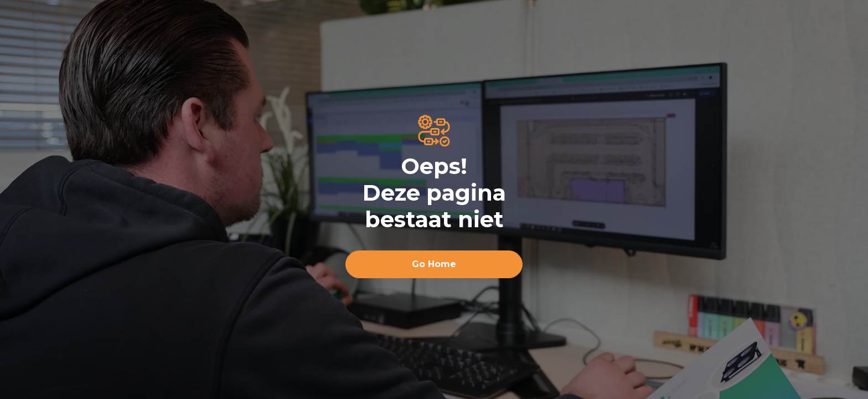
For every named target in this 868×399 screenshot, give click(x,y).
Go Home (434, 264)
